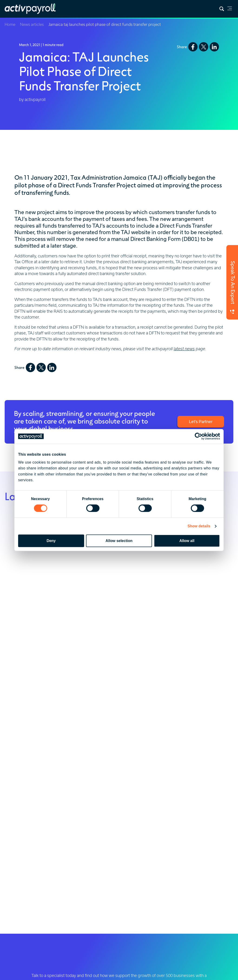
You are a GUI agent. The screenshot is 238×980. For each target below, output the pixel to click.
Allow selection (119, 541)
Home (10, 24)
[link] (230, 9)
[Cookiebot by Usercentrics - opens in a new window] (200, 436)
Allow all (187, 541)
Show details (199, 526)
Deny (51, 541)
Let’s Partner (201, 421)
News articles (32, 24)
